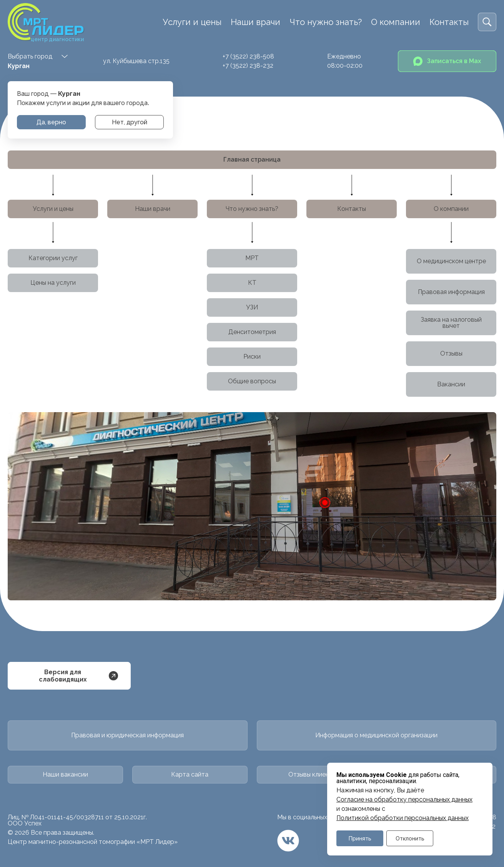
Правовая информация (451, 292)
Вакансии (451, 384)
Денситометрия (252, 332)
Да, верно (51, 122)
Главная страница (252, 160)
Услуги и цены (192, 22)
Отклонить (410, 838)
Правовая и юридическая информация (127, 735)
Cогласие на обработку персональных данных (404, 800)
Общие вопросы (252, 381)
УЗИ (252, 307)
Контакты (449, 22)
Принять (360, 838)
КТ (252, 283)
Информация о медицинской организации (376, 735)
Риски (252, 357)
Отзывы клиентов (314, 774)
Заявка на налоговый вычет (451, 323)
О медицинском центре (451, 261)
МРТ (252, 258)
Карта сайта (190, 774)
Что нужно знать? (326, 22)
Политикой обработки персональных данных (403, 818)
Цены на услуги (53, 283)
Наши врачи (255, 22)
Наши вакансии (65, 774)
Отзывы (451, 353)
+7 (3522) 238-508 (248, 56)
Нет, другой (130, 122)
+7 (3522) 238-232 (248, 66)
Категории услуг (53, 258)
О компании (396, 22)
